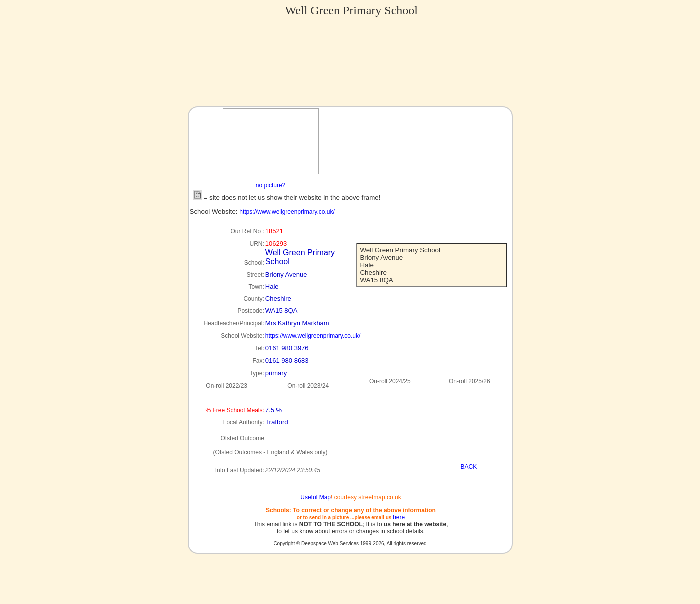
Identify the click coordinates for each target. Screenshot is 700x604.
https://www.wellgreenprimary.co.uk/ (287, 212)
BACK (469, 467)
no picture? (270, 185)
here (399, 517)
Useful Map (315, 497)
